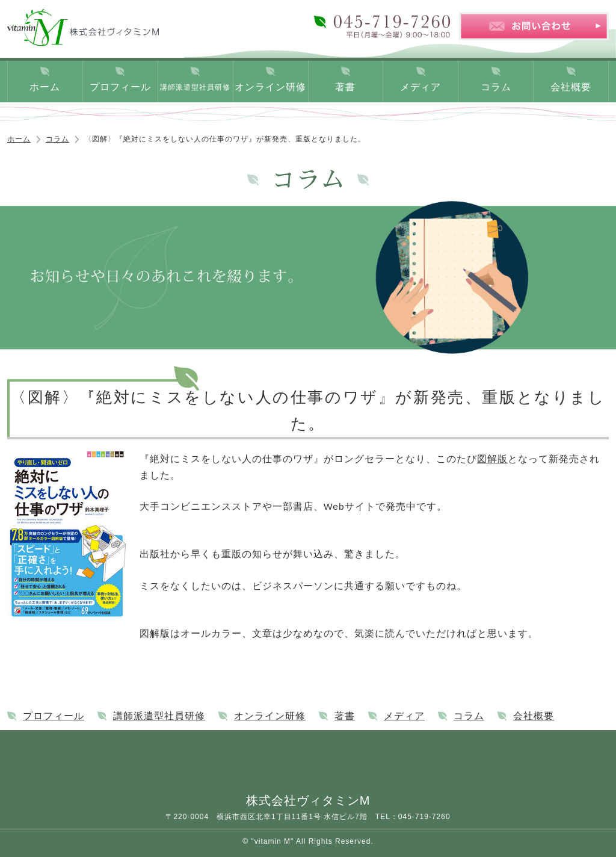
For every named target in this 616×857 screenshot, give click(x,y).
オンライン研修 (270, 87)
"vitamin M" (272, 841)
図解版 (492, 459)
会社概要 (571, 87)
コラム (496, 87)
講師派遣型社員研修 (195, 87)
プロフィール (120, 87)
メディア (420, 87)
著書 (345, 87)
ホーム (45, 87)
